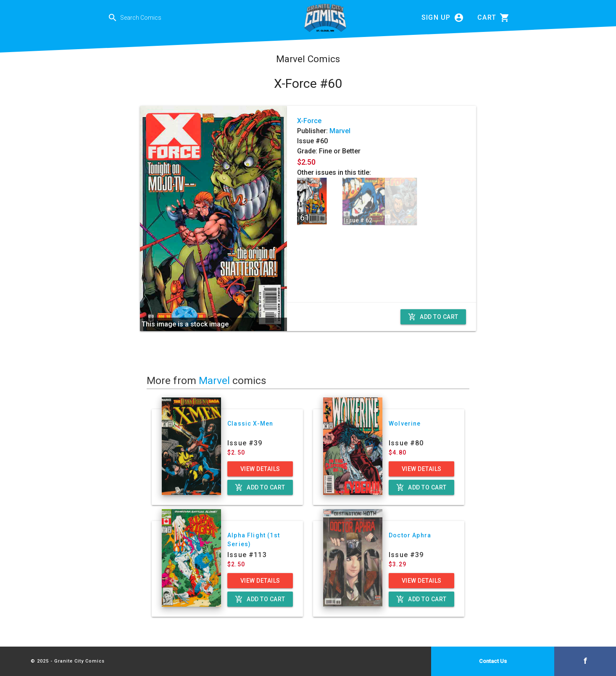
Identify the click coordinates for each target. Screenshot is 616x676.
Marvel (340, 131)
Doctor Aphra (410, 535)
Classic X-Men (250, 423)
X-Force (309, 121)
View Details (260, 469)
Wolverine (405, 423)
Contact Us (493, 661)
